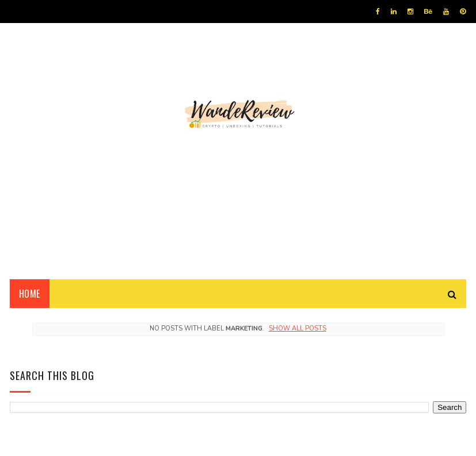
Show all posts (298, 328)
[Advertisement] (238, 181)
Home (30, 294)
